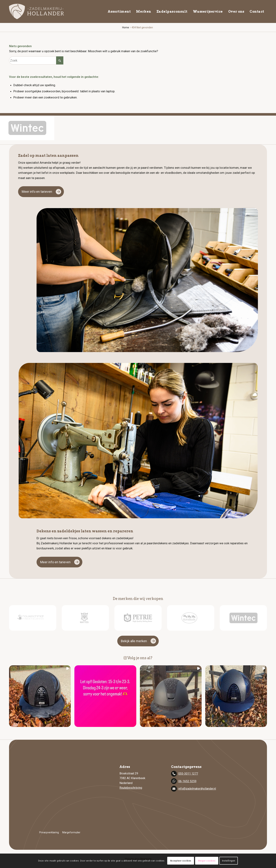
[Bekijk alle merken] (138, 641)
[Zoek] (36, 60)
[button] (40, 696)
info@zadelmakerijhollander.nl (197, 789)
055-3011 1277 (188, 774)
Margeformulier (71, 832)
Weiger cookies (206, 861)
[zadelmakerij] (36, 11)
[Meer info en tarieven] (41, 192)
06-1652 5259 (187, 781)
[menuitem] (119, 11)
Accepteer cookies (181, 861)
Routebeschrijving (131, 788)
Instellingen (228, 861)
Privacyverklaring (49, 832)
